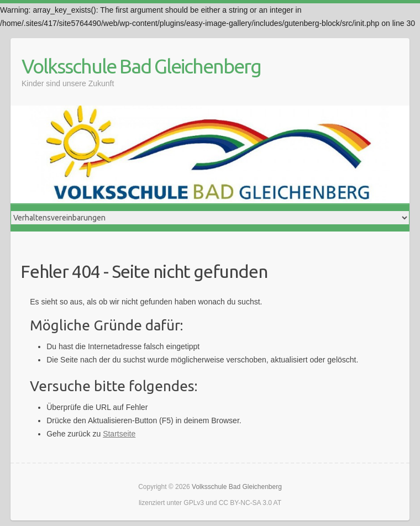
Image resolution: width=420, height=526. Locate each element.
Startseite (119, 434)
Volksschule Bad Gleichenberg (141, 66)
